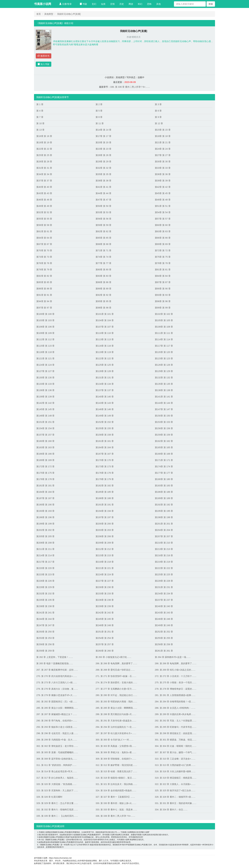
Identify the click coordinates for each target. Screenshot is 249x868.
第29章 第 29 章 (103, 162)
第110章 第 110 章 (105, 333)
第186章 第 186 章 (164, 492)
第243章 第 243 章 (164, 613)
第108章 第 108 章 (164, 327)
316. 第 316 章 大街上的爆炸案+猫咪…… (175, 771)
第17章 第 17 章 (103, 136)
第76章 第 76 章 (44, 263)
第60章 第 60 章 (163, 225)
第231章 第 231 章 (164, 587)
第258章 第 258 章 (164, 644)
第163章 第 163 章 (45, 447)
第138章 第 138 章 (164, 390)
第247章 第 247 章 (45, 625)
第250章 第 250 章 (45, 632)
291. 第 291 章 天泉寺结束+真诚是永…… (116, 721)
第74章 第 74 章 (103, 257)
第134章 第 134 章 (105, 384)
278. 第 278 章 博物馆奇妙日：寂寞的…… (176, 689)
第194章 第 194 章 (105, 511)
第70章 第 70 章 (44, 250)
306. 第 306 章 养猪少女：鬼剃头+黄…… (116, 752)
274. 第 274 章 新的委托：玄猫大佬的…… (116, 682)
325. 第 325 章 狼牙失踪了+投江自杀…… (175, 790)
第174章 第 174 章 (164, 466)
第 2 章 (99, 104)
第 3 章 (158, 104)
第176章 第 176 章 (105, 473)
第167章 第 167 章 (105, 454)
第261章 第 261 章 (164, 651)
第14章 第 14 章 (103, 130)
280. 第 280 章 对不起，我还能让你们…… (116, 695)
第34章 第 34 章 (44, 174)
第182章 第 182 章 (105, 486)
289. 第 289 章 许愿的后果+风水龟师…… (175, 714)
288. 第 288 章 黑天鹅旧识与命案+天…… (116, 714)
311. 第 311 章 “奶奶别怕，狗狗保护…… (56, 765)
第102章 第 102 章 (164, 314)
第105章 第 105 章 (164, 320)
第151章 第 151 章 (45, 422)
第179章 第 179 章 (105, 479)
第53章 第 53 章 (103, 212)
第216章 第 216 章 (164, 555)
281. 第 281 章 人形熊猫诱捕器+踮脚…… (175, 695)
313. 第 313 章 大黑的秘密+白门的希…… (175, 765)
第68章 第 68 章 (103, 244)
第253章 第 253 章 (45, 638)
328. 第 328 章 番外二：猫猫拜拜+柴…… (175, 797)
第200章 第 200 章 (105, 524)
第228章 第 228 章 (164, 581)
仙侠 (103, 4)
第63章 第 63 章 (163, 231)
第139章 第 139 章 (45, 397)
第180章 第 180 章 (164, 479)
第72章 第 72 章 (163, 250)
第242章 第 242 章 (105, 613)
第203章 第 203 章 (105, 530)
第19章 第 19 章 (44, 142)
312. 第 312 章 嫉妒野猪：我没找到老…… (116, 765)
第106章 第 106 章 (45, 327)
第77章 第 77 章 (103, 263)
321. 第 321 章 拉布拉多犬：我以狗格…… (116, 784)
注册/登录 (65, 4)
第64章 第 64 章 (44, 238)
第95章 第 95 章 (103, 301)
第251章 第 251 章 (105, 632)
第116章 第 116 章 (105, 346)
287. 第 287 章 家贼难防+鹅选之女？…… (57, 714)
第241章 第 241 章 (45, 613)
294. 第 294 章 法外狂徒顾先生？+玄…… (116, 727)
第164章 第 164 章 (105, 447)
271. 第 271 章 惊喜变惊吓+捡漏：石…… (116, 676)
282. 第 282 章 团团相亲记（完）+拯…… (57, 702)
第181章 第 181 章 (45, 486)
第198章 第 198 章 (164, 517)
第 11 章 (100, 123)
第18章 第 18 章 (163, 136)
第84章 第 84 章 (163, 276)
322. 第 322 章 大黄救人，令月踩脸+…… (175, 784)
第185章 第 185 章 (105, 492)
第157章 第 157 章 (45, 435)
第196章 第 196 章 (45, 517)
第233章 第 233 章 (105, 594)
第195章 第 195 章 (164, 511)
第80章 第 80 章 (103, 270)
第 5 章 (99, 111)
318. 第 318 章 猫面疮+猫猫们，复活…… (116, 778)
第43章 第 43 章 (44, 193)
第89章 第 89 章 (103, 289)
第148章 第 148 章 (45, 416)
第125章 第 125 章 (105, 365)
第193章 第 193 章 (45, 511)
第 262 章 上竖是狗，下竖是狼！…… (55, 657)
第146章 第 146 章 (105, 409)
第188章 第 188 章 (105, 498)
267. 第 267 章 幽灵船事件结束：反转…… (57, 670)
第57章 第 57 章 (163, 219)
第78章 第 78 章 (163, 263)
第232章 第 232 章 (45, 594)
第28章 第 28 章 (44, 162)
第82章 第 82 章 (44, 276)
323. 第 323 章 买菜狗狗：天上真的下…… (57, 790)
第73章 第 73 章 (44, 257)
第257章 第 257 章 (105, 644)
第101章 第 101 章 (105, 314)
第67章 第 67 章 (44, 244)
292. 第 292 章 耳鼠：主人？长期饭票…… (176, 721)
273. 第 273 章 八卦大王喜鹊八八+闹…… (57, 682)
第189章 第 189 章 (164, 498)
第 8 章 (99, 117)
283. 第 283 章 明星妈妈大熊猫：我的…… (116, 702)
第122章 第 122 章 (105, 358)
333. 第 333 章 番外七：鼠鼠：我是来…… (116, 810)
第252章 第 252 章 (164, 632)
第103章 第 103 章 (45, 320)
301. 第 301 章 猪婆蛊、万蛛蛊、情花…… (176, 740)
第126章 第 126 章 (164, 365)
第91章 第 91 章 (44, 295)
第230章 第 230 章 (105, 587)
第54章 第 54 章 (163, 212)
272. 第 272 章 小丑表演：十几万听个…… (176, 676)
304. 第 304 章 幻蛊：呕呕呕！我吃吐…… (176, 746)
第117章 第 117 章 (164, 346)
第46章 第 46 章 (44, 200)
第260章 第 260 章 (105, 651)
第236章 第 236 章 (105, 600)
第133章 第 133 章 (45, 384)
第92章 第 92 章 (103, 295)
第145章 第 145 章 (45, 409)
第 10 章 (40, 123)
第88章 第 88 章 (44, 289)
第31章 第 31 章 (44, 168)
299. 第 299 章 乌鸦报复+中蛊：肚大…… (57, 740)
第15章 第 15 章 (163, 130)
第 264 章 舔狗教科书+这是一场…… (173, 657)
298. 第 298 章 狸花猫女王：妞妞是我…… (176, 733)
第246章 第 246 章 (164, 619)
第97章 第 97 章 (44, 308)
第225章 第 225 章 (164, 574)
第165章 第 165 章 (164, 447)
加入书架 (44, 64)
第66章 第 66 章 (163, 238)
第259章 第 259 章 (45, 651)
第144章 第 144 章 (164, 403)
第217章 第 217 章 (45, 562)
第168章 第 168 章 (164, 454)
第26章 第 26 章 (103, 155)
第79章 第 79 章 (44, 270)
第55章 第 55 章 (44, 219)
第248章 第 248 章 (105, 625)
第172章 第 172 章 (45, 466)
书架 (83, 4)
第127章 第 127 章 (45, 371)
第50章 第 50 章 (103, 206)
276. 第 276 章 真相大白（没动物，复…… (57, 689)
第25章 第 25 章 (44, 155)
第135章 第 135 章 (164, 384)
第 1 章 (40, 104)
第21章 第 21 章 (163, 142)
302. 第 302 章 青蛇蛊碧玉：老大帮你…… (57, 746)
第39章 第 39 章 (163, 181)
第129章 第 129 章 (164, 371)
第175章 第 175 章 (45, 473)
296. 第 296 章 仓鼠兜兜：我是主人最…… (57, 733)
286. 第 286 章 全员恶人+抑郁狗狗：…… (175, 708)
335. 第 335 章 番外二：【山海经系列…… (57, 816)
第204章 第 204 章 (164, 530)
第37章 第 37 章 (44, 181)
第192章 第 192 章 (164, 505)
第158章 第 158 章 (105, 435)
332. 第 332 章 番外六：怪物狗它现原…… (57, 810)
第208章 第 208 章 (45, 543)
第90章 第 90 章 (163, 289)
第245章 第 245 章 (105, 619)
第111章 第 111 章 (164, 333)
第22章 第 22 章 (44, 149)
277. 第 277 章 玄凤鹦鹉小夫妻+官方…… (116, 689)
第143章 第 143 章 (105, 403)
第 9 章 (158, 117)
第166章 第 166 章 (45, 454)
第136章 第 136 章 (45, 390)
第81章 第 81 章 (163, 270)
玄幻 (94, 4)
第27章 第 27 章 (163, 155)
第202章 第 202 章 (45, 530)
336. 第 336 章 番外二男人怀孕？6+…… (130, 87)
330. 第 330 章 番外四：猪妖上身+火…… (116, 803)
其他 (158, 4)
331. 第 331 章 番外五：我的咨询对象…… (176, 803)
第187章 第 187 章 (45, 498)
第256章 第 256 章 (45, 644)
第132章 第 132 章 (164, 378)
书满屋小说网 (43, 4)
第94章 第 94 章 (44, 301)
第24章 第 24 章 (163, 149)
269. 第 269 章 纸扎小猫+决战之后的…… (175, 670)
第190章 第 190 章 (45, 505)
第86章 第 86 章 (103, 282)
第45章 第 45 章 (163, 193)
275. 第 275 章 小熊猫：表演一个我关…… (176, 682)
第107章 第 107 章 (105, 327)
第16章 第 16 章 (44, 136)
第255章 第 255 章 (164, 638)
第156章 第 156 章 (164, 428)
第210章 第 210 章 (164, 543)
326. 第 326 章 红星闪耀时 (49, 797)
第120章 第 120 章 (164, 352)
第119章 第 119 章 (105, 352)
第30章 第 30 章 (163, 162)
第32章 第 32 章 (103, 168)
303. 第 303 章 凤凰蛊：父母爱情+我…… (116, 746)
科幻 (140, 4)
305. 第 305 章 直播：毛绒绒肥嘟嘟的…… (57, 752)
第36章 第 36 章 (163, 174)
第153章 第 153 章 (164, 422)
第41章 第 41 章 (103, 187)
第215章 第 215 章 (105, 555)
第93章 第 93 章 (163, 295)
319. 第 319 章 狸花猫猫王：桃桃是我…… (176, 778)
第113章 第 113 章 (105, 339)
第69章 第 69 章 (163, 244)
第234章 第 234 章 (164, 594)
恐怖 (149, 4)
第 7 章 (40, 117)
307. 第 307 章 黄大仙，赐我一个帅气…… (176, 752)
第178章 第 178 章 (45, 479)
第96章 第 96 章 (163, 301)
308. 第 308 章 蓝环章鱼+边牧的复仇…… (57, 759)
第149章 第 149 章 (105, 416)
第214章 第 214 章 (45, 555)
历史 (122, 4)
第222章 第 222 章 (164, 568)
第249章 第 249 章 (164, 625)
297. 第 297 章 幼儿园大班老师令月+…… (116, 733)
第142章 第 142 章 (45, 403)
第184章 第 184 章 (45, 492)
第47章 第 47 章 (103, 200)
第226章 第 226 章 (45, 581)
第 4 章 (40, 111)
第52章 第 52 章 (44, 212)
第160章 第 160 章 (45, 441)
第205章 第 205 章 (45, 536)
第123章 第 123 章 (164, 358)
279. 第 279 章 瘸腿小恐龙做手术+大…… (57, 695)
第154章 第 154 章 (45, 428)
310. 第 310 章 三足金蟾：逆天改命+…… (175, 759)
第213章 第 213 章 (164, 549)
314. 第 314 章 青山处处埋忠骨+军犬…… (57, 771)
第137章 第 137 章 (105, 390)
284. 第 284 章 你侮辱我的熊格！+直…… (175, 702)
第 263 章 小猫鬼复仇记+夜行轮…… (113, 657)
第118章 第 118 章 (45, 352)
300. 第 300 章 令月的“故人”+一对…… (114, 740)
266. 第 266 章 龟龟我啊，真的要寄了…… (116, 663)
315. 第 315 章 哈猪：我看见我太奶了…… (116, 771)
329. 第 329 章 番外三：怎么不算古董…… (57, 803)
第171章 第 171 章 (164, 460)
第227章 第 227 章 (105, 581)
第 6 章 (158, 111)
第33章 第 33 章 (163, 168)
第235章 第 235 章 (45, 600)
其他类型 (49, 14)
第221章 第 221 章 (105, 568)
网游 (131, 4)
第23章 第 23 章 (103, 149)
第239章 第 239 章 (105, 606)
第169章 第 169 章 (45, 460)
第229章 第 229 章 (45, 587)
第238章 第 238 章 (45, 606)
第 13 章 (40, 130)
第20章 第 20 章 (103, 142)
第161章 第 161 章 (105, 441)
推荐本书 (44, 56)
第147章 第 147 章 (164, 409)
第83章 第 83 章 (103, 276)
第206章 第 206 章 (105, 536)
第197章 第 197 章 (105, 517)
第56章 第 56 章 (103, 219)
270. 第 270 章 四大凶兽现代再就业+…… (57, 676)
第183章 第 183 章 (164, 486)
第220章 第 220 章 (45, 568)
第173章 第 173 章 (105, 466)
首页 (39, 14)
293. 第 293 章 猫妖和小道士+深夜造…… (57, 727)
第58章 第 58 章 (44, 225)
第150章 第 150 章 (164, 416)
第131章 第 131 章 (105, 378)
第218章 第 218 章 (105, 562)
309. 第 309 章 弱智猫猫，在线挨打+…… (116, 759)
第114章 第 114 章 (164, 339)
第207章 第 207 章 (164, 536)
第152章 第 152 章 (105, 422)
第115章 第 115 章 (45, 346)
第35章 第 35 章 (103, 174)
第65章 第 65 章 (103, 238)
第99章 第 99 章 (163, 308)
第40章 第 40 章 (44, 187)
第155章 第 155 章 (105, 428)
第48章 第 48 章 (163, 200)
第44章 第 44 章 (103, 193)
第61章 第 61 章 (44, 231)
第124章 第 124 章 (45, 365)
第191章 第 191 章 (105, 505)
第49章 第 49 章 (44, 206)
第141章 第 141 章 (164, 397)
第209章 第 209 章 (105, 543)
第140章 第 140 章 (105, 397)
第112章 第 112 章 (45, 339)
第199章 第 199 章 (45, 524)
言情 (112, 4)
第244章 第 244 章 (45, 619)
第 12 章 (159, 123)
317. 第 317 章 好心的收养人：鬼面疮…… (57, 778)
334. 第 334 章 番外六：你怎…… (171, 810)
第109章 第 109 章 (45, 333)
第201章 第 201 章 (164, 524)
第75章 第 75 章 (163, 257)
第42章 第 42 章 (163, 187)
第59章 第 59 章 (103, 225)
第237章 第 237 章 (164, 600)
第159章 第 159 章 (164, 435)
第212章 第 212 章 (105, 549)
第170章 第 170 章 (105, 460)
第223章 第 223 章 (45, 574)
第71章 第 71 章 (103, 250)
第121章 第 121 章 (45, 358)
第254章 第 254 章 (105, 638)
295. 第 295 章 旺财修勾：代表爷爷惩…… (176, 727)
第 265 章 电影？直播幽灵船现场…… (55, 663)
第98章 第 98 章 (103, 308)
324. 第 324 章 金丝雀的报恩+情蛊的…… (116, 790)
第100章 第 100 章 (45, 314)
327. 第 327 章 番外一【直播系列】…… (115, 797)
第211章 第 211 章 (45, 549)
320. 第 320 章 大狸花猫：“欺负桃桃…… (56, 784)
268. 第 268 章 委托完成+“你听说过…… (115, 670)
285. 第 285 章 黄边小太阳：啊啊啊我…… (57, 708)
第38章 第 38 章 (103, 181)
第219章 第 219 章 (164, 562)
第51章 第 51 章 (163, 206)
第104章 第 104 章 (105, 320)
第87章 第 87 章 (163, 282)
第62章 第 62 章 (103, 231)
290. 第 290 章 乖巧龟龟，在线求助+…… (57, 721)
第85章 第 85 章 (44, 282)
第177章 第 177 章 (164, 473)
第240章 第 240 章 (164, 606)
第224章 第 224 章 (105, 574)
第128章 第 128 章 (105, 371)
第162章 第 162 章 (164, 441)
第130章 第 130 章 (45, 378)
